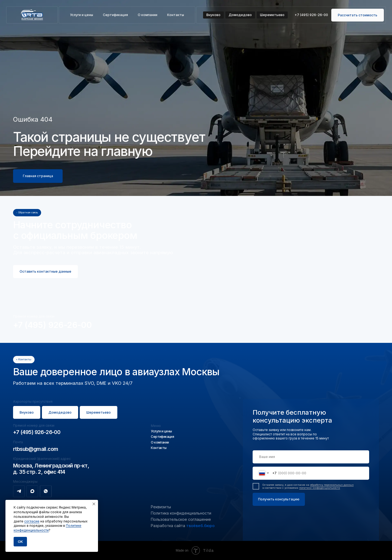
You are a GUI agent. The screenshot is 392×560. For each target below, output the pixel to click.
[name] (311, 457)
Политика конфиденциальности (181, 513)
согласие (32, 521)
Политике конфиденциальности (48, 528)
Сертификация (115, 15)
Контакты (176, 15)
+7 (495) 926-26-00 (52, 325)
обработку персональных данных (332, 485)
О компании (148, 15)
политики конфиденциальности (320, 488)
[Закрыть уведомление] (94, 504)
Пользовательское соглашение (181, 519)
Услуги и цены (82, 15)
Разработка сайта (183, 526)
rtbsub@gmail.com (36, 449)
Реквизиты (161, 507)
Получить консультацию (279, 499)
